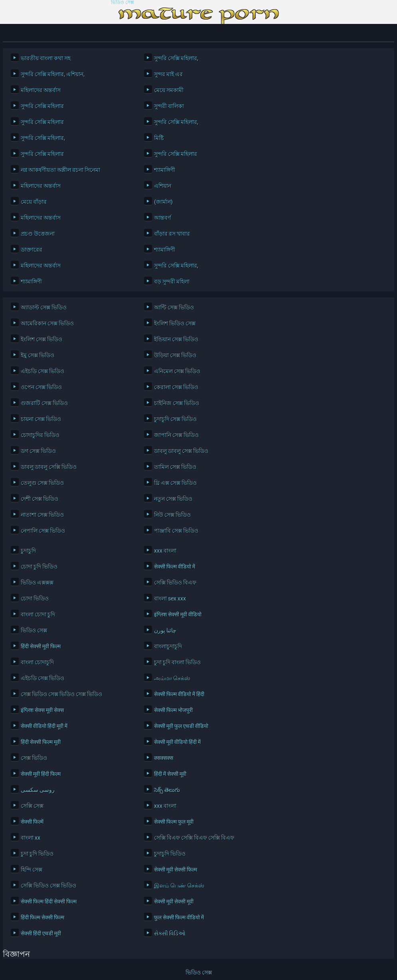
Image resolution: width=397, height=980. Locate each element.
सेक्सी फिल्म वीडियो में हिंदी (179, 694)
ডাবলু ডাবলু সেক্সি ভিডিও (49, 467)
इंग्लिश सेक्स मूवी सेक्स (42, 710)
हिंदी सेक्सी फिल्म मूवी (41, 742)
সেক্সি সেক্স (32, 806)
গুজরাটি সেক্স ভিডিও (44, 403)
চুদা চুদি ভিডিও (37, 854)
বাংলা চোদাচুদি (37, 662)
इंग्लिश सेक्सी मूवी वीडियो (178, 614)
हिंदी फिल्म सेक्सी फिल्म (42, 917)
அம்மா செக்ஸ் (172, 678)
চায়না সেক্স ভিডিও (41, 419)
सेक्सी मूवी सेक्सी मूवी (174, 901)
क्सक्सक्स (164, 758)
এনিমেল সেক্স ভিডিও (177, 371)
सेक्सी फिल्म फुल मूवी (174, 822)
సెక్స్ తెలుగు (167, 790)
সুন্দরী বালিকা (169, 106)
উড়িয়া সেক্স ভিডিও (175, 355)
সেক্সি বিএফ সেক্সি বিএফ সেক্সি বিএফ (194, 838)
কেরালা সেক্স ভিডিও (176, 387)
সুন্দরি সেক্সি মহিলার (42, 106)
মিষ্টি (159, 138)
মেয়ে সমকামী (169, 90)
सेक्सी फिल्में (32, 822)
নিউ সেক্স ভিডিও (172, 515)
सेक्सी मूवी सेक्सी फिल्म (176, 870)
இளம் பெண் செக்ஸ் (179, 886)
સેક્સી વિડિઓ (170, 933)
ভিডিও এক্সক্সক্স (37, 582)
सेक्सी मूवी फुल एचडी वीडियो (181, 726)
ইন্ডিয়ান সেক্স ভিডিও (176, 339)
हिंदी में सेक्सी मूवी (170, 774)
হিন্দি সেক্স (32, 870)
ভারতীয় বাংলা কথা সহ (46, 58)
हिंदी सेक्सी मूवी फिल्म (41, 646)
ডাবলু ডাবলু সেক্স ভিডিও (181, 451)
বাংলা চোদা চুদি (38, 614)
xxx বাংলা (165, 551)
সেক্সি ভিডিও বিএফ (175, 582)
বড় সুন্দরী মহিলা (172, 281)
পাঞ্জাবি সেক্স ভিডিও (176, 531)
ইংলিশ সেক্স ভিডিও (41, 339)
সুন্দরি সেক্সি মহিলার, (176, 58)
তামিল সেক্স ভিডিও (175, 467)
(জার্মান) (163, 202)
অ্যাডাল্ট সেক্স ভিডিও (44, 307)
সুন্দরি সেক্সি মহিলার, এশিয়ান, (53, 74)
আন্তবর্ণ (162, 218)
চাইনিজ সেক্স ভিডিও (177, 403)
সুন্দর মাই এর (168, 74)
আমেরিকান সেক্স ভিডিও (47, 323)
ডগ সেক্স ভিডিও (38, 451)
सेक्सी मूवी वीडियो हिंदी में (177, 742)
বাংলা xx (31, 838)
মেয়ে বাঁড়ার (34, 202)
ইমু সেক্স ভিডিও (38, 355)
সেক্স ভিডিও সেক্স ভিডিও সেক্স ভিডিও (61, 694)
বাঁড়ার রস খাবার (172, 234)
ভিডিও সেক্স (122, 3)
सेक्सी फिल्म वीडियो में (175, 567)
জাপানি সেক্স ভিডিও (176, 435)
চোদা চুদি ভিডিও (39, 567)
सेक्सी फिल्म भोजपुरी (173, 710)
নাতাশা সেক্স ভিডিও (42, 515)
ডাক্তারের (32, 250)
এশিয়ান (163, 186)
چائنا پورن (165, 630)
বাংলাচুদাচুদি (168, 646)
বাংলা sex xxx (170, 598)
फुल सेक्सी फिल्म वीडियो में (179, 917)
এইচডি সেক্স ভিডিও (42, 371)
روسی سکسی (38, 790)
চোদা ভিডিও (35, 598)
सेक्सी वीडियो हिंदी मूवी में (44, 726)
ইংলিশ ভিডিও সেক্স (175, 323)
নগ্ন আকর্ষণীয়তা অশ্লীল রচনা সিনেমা (60, 170)
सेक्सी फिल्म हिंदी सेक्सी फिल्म (49, 901)
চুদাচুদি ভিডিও (170, 854)
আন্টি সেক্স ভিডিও (174, 307)
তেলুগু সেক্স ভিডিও (42, 483)
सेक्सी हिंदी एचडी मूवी (41, 933)
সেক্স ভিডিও (34, 758)
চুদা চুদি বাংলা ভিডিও (177, 662)
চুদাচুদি (28, 551)
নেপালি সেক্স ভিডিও (43, 531)
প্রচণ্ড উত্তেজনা (38, 234)
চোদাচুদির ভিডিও (40, 435)
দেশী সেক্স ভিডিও (40, 499)
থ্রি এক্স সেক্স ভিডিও (175, 483)
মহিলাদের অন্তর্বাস (41, 90)
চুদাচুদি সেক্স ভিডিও (175, 419)
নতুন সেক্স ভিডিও (173, 499)
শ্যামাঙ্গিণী (165, 170)
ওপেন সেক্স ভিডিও (41, 387)
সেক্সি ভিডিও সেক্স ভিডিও (48, 886)
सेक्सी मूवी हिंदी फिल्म (41, 774)
